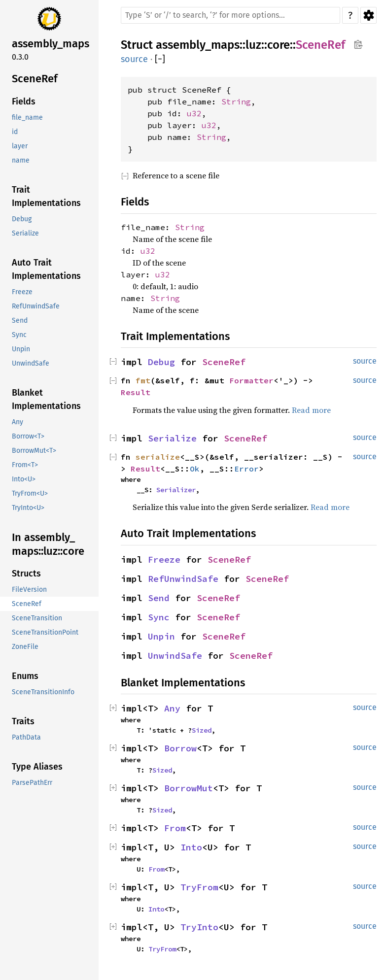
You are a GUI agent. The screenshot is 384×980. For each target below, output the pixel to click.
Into (191, 847)
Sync (159, 617)
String (236, 101)
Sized (202, 730)
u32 (194, 113)
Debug (161, 362)
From (175, 828)
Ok (195, 469)
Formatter (251, 380)
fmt (143, 380)
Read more (311, 410)
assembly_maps (198, 45)
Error (246, 469)
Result (136, 392)
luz (253, 45)
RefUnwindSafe (183, 579)
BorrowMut (189, 788)
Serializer (176, 490)
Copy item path (358, 44)
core (279, 45)
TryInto (199, 927)
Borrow (180, 748)
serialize (158, 457)
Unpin (161, 636)
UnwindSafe (175, 656)
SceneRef (320, 45)
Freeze (164, 559)
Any (172, 708)
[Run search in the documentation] (230, 15)
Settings (368, 15)
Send (159, 598)
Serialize (172, 438)
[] (160, 59)
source (134, 59)
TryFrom (199, 887)
